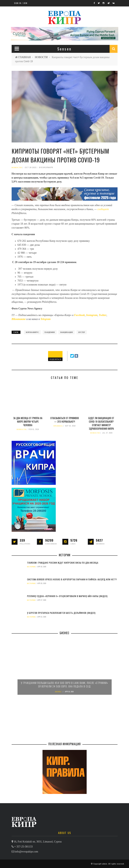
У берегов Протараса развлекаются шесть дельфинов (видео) (61, 613)
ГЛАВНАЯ (25, 57)
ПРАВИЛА (58, 426)
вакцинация (66, 332)
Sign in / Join (21, 3)
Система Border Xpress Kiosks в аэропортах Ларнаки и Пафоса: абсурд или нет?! (72, 579)
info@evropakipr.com (26, 852)
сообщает (103, 209)
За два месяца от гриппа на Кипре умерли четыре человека (28, 422)
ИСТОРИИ (31, 567)
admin (105, 864)
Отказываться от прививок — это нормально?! (65, 420)
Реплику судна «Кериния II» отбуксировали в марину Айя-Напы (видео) (67, 596)
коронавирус (32, 332)
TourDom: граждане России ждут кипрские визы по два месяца (63, 563)
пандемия (50, 332)
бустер (82, 332)
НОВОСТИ (41, 57)
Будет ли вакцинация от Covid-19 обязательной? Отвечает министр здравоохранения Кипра (101, 423)
